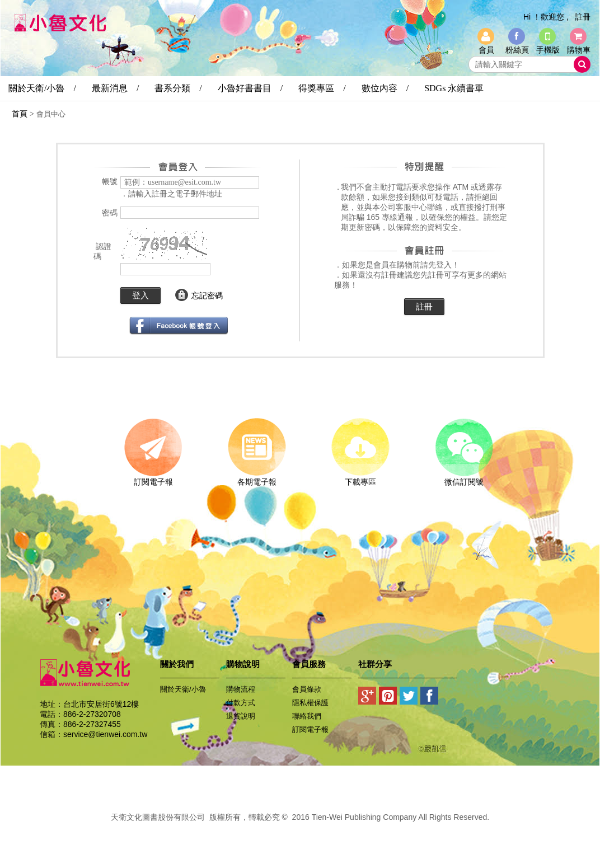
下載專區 (360, 478)
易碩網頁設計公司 (300, 829)
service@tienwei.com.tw (105, 734)
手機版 (548, 50)
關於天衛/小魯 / (42, 88)
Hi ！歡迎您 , (546, 17)
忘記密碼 (207, 295)
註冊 (583, 17)
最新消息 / (115, 88)
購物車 (579, 50)
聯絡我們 (307, 716)
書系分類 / (178, 88)
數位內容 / (385, 88)
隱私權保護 (310, 703)
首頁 (20, 114)
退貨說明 (241, 716)
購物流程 (241, 689)
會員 (486, 50)
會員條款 (307, 689)
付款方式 (241, 703)
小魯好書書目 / (250, 88)
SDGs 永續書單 (454, 88)
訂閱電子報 (153, 478)
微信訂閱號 (464, 478)
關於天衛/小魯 (183, 689)
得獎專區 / (322, 88)
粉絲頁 (517, 50)
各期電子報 (257, 478)
